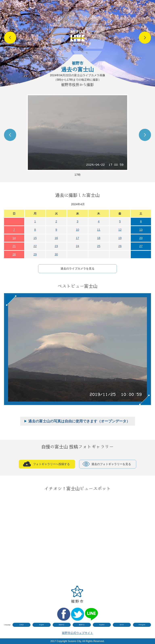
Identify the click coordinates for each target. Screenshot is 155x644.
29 (35, 254)
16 (56, 238)
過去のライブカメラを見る (77, 269)
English (42, 625)
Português (142, 625)
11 (99, 230)
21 (14, 246)
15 (35, 238)
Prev (10, 38)
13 (141, 230)
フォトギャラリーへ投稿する (51, 464)
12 (120, 230)
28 (14, 254)
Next (145, 38)
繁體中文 (82, 625)
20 (141, 238)
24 (77, 246)
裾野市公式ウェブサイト (77, 633)
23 (56, 246)
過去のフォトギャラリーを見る (111, 464)
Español (102, 625)
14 (14, 238)
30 (56, 254)
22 (35, 246)
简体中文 (62, 625)
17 (77, 238)
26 (120, 246)
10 (77, 230)
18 (99, 238)
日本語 (21, 625)
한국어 (122, 625)
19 (120, 238)
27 (141, 246)
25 (99, 246)
